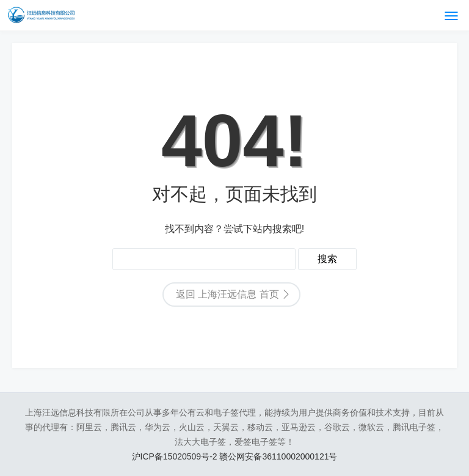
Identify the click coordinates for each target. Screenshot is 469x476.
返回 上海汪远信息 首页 (227, 294)
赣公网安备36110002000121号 (278, 456)
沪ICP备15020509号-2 (176, 456)
